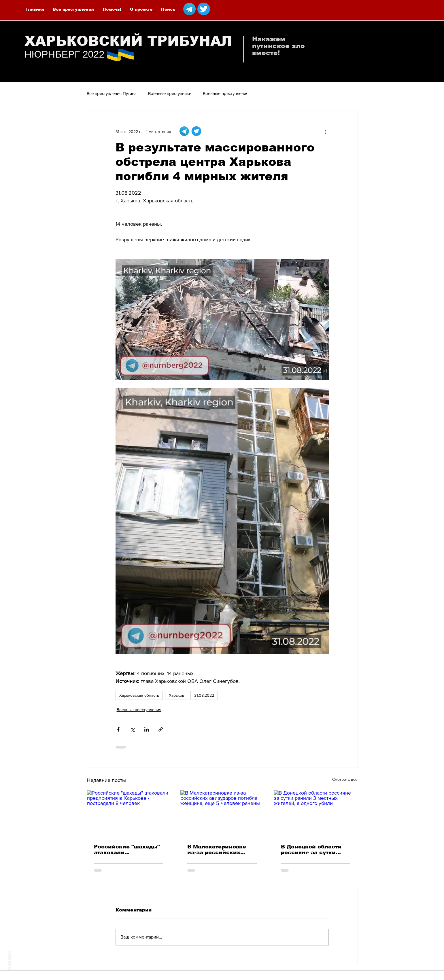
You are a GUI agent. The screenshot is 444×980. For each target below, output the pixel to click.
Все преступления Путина (112, 93)
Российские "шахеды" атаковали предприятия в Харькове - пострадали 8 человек (127, 850)
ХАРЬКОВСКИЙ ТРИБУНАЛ (128, 41)
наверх (9, 960)
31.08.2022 (204, 695)
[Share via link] (161, 729)
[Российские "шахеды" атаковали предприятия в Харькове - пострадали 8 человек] (129, 814)
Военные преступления (226, 93)
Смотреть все (345, 779)
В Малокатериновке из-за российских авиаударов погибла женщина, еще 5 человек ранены (217, 850)
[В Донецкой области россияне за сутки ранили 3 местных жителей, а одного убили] (316, 814)
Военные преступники (170, 93)
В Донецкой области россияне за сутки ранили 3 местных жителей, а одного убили (311, 850)
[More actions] (325, 132)
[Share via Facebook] (118, 729)
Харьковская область (139, 695)
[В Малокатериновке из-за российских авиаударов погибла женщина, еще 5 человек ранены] (222, 814)
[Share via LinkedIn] (147, 729)
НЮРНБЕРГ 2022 (64, 54)
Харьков (177, 695)
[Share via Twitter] (132, 729)
